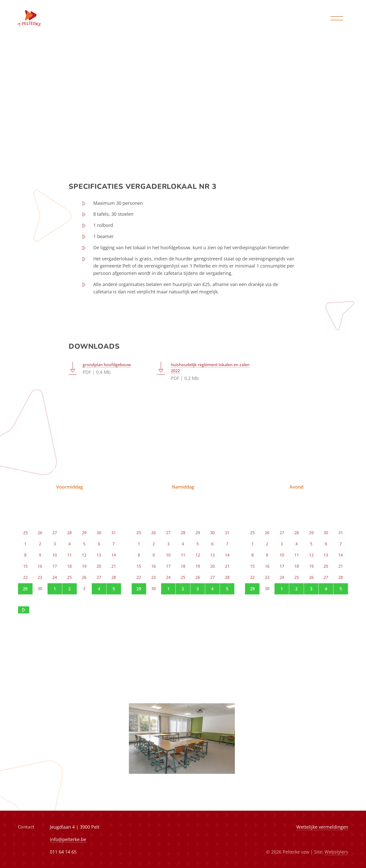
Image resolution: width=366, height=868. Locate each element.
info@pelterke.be (68, 839)
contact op (80, 610)
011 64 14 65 (63, 852)
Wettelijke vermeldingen (322, 827)
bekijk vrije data (183, 119)
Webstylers (336, 852)
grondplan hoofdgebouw (107, 365)
